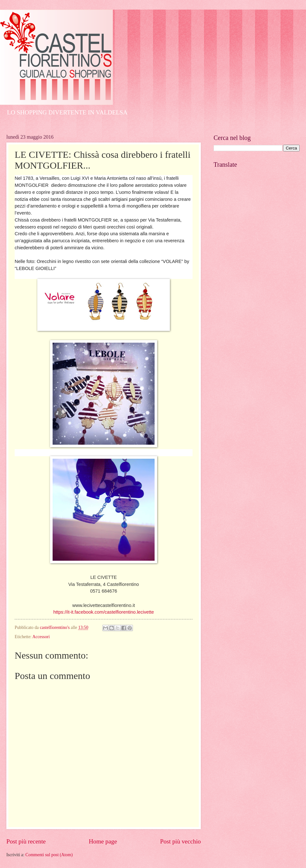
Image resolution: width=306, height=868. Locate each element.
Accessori (41, 637)
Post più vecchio (180, 841)
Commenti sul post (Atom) (49, 855)
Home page (103, 841)
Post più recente (26, 841)
